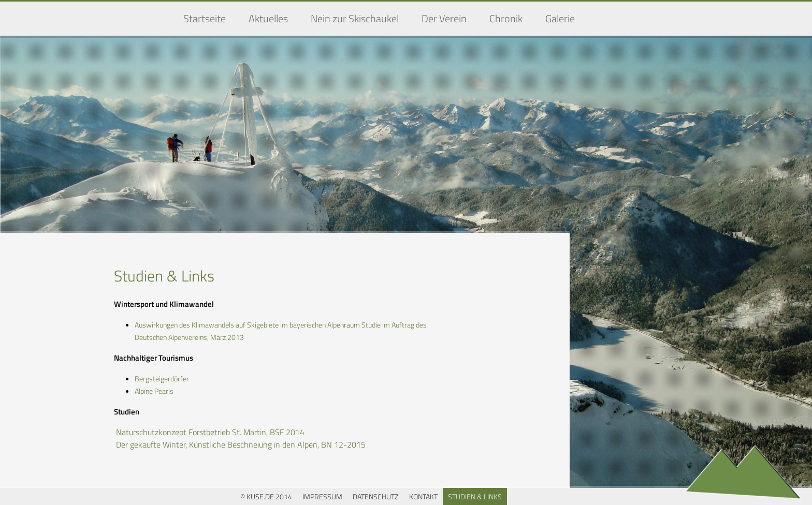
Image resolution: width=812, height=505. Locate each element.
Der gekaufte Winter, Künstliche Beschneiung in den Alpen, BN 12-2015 (241, 444)
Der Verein (444, 18)
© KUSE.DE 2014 (266, 496)
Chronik (506, 18)
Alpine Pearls (154, 391)
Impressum (322, 496)
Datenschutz (376, 496)
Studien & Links (475, 496)
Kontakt (423, 496)
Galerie (560, 18)
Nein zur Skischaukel (355, 18)
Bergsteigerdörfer (162, 378)
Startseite (205, 18)
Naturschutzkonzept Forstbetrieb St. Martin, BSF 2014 (210, 432)
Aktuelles (268, 18)
